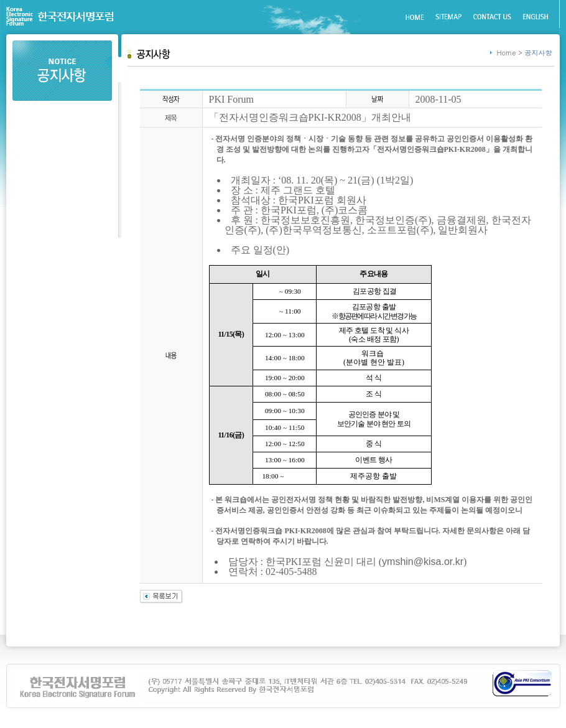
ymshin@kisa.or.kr (423, 562)
